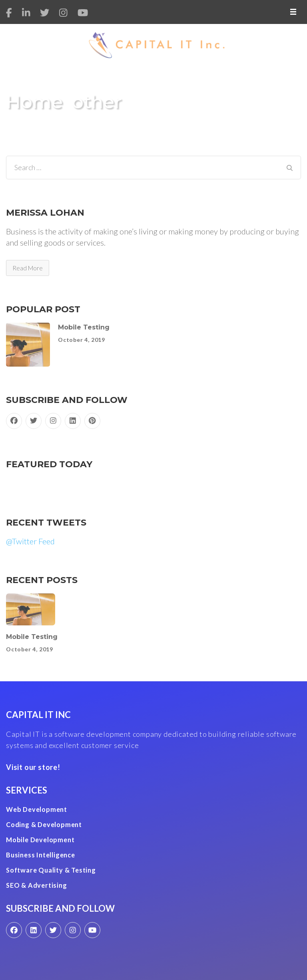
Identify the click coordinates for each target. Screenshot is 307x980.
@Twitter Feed (30, 541)
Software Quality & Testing (51, 870)
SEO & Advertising (37, 885)
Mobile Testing (84, 327)
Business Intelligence (41, 855)
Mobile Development (40, 840)
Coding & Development (44, 824)
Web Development (37, 809)
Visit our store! (33, 767)
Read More (28, 268)
